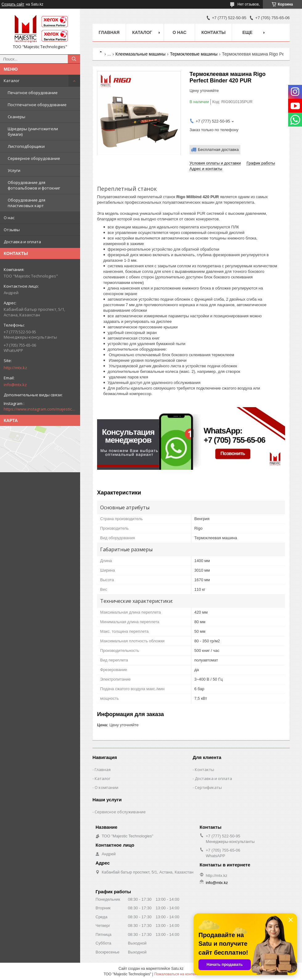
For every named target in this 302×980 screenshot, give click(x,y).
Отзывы (12, 230)
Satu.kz (177, 969)
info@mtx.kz (15, 385)
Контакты (213, 32)
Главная (109, 32)
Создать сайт (13, 4)
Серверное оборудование (34, 158)
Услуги (14, 170)
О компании (106, 787)
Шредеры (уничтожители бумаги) (33, 131)
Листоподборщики (26, 146)
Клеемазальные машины (141, 54)
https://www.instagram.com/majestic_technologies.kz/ (40, 409)
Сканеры (16, 117)
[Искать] (74, 59)
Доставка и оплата (22, 242)
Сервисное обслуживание (120, 812)
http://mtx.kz (15, 368)
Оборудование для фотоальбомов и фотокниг (34, 185)
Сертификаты (208, 787)
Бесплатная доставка (218, 150)
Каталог (12, 81)
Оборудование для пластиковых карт (27, 203)
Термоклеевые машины (194, 54)
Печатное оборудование (33, 93)
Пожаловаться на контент (176, 974)
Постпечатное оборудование (37, 105)
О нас (9, 218)
